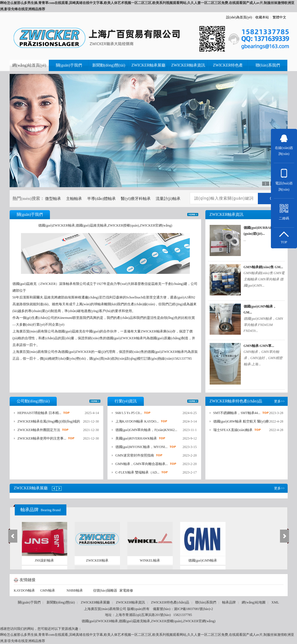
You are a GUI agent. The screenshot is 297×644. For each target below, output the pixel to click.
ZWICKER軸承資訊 (130, 602)
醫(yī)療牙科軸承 (136, 199)
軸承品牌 (41, 510)
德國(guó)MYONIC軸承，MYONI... (142, 447)
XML (275, 602)
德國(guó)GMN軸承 (203, 560)
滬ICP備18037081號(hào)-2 (193, 609)
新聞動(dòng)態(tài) (61, 602)
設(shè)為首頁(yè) (239, 17)
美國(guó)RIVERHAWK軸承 (136, 438)
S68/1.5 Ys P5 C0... (129, 413)
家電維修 (126, 590)
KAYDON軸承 (25, 590)
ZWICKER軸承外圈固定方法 (39, 430)
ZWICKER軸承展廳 (95, 602)
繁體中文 (279, 17)
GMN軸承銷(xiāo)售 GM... (263, 267)
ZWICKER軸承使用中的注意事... (42, 438)
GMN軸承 (48, 590)
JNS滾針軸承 (44, 560)
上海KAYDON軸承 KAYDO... (137, 421)
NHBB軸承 (75, 590)
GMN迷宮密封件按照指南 (135, 455)
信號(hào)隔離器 (105, 590)
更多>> (193, 215)
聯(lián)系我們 (206, 602)
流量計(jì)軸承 (168, 199)
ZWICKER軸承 (97, 560)
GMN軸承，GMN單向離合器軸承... (142, 464)
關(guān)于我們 (29, 602)
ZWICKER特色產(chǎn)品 (170, 602)
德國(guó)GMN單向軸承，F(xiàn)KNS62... (146, 430)
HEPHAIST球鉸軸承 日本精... (39, 413)
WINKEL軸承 (150, 560)
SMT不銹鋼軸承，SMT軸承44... (237, 413)
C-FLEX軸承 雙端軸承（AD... (137, 472)
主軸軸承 (74, 199)
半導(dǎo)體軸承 (101, 199)
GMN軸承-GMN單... (259, 346)
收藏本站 (262, 17)
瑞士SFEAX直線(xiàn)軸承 (233, 430)
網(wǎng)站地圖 (254, 602)
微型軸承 (53, 199)
